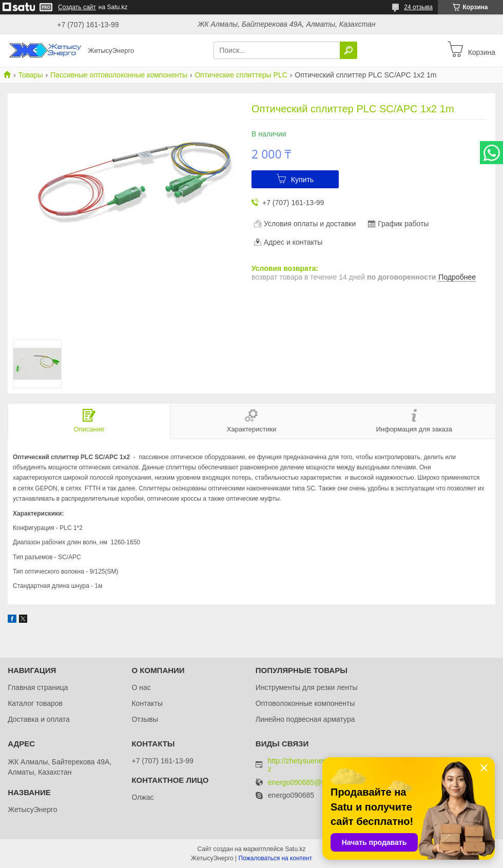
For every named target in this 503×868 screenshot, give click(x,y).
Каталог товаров (35, 703)
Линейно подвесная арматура (305, 719)
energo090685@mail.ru (306, 783)
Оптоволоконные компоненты (305, 703)
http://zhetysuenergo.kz (303, 765)
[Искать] (349, 50)
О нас (141, 687)
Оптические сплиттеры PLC (241, 75)
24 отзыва (418, 7)
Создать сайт (77, 7)
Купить (302, 180)
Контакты (147, 703)
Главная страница (38, 687)
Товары (30, 75)
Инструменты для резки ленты (307, 687)
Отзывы (144, 719)
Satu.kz (295, 849)
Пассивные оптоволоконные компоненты (119, 75)
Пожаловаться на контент (275, 858)
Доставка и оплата (39, 719)
